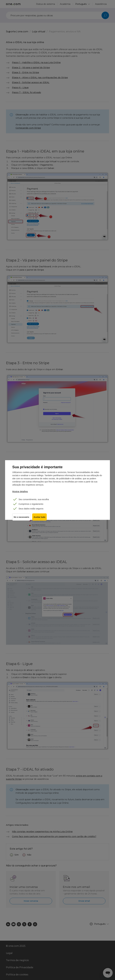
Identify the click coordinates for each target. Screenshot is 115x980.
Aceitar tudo (40, 518)
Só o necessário (21, 518)
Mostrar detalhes (20, 491)
